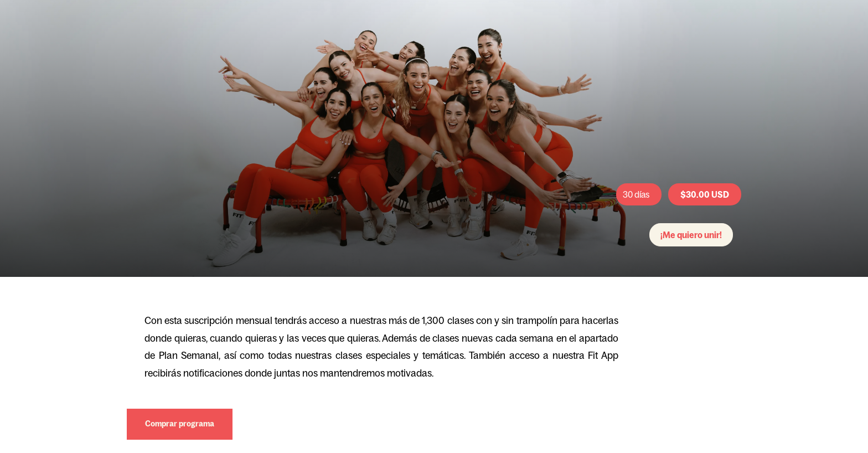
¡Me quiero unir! (691, 235)
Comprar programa (180, 424)
